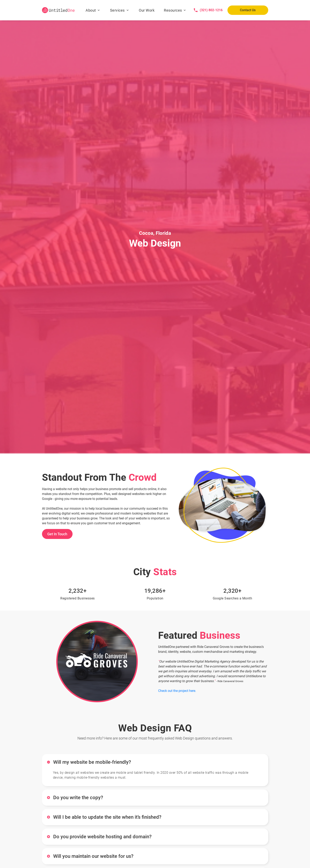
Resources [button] (173, 10)
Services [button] (117, 10)
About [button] (91, 10)
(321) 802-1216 (211, 10)
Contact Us (248, 10)
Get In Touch (57, 534)
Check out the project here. (177, 691)
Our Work (147, 10)
